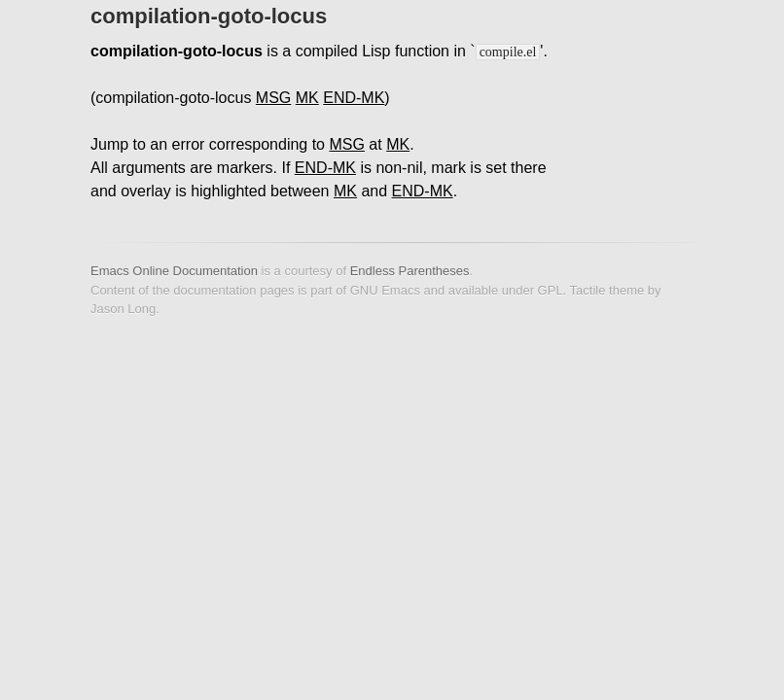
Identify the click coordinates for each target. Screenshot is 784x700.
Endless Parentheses (410, 271)
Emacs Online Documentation (174, 271)
